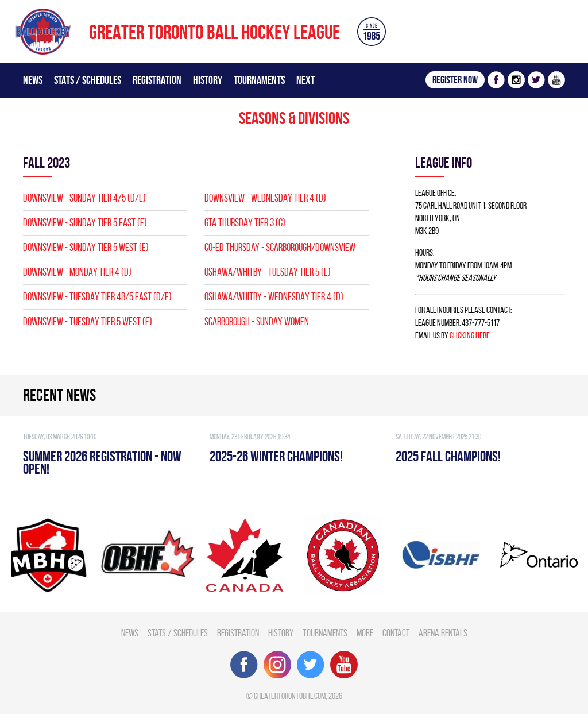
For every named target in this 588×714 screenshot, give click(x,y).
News (33, 80)
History (208, 80)
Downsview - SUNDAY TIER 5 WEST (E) (86, 247)
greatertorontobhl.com (290, 696)
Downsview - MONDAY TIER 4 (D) (77, 272)
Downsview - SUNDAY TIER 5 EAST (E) (85, 223)
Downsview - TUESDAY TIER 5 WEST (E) (88, 321)
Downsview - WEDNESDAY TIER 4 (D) (265, 198)
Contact (396, 633)
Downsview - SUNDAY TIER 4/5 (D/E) (84, 198)
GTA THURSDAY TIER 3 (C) (245, 223)
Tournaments (259, 80)
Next (305, 80)
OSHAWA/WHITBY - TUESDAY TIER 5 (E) (268, 272)
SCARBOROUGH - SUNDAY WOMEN (257, 321)
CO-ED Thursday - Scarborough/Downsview (280, 247)
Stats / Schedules (88, 80)
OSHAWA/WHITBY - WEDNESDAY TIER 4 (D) (274, 297)
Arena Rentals (443, 633)
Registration (157, 80)
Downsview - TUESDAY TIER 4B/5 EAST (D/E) (97, 297)
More (365, 633)
